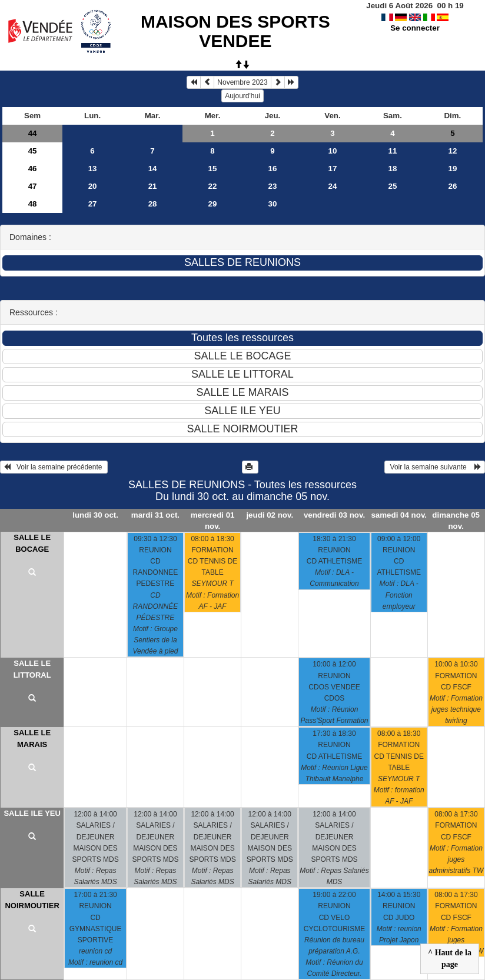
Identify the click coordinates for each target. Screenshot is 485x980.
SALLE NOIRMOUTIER (32, 900)
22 (213, 186)
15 (213, 169)
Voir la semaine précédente (54, 467)
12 (452, 151)
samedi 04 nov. (399, 515)
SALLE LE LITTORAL (32, 669)
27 (93, 204)
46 (33, 169)
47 (33, 186)
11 (393, 151)
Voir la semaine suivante (435, 467)
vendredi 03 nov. (334, 515)
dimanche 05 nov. (456, 521)
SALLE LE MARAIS (32, 739)
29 (213, 204)
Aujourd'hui (242, 96)
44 (33, 133)
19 (452, 169)
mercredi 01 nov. (213, 521)
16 (273, 169)
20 (93, 186)
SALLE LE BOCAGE (32, 543)
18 (393, 169)
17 (333, 169)
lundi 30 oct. (95, 515)
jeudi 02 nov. (270, 515)
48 (33, 204)
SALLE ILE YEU (32, 813)
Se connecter (415, 28)
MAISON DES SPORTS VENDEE (235, 31)
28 (153, 204)
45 (33, 151)
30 (273, 204)
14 (153, 169)
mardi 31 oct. (155, 515)
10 (333, 151)
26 (452, 186)
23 (273, 186)
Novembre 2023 (242, 82)
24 (333, 186)
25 (393, 186)
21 (153, 186)
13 (93, 169)
